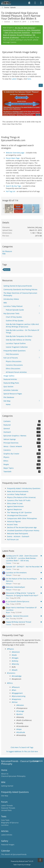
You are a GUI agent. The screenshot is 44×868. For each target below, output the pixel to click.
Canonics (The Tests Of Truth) (19, 500)
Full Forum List (13, 539)
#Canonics (11, 673)
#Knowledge (17, 676)
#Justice (20, 714)
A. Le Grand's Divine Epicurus (18, 601)
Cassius (9, 563)
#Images (15, 658)
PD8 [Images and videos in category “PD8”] (4, 254)
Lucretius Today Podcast (17, 494)
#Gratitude (21, 732)
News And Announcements (18, 491)
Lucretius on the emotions (16, 573)
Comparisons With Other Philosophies (22, 518)
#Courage (20, 711)
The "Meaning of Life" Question (19, 512)
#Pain (14, 690)
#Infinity (15, 661)
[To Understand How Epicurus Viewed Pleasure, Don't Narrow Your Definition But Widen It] (18, 209)
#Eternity (15, 664)
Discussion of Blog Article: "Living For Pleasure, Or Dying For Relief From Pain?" (22, 594)
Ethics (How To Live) (15, 503)
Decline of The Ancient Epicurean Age (22, 527)
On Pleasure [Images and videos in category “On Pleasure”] (7, 251)
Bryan (8, 612)
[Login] (35, 3)
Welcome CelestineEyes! (16, 587)
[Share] (41, 85)
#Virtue (15, 702)
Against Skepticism (14, 509)
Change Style (38, 761)
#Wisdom (20, 705)
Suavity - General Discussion (17, 616)
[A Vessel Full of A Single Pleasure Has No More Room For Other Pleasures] (37, 209)
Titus (8, 604)
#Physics (10, 649)
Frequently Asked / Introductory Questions (24, 488)
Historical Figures (14, 521)
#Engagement (17, 693)
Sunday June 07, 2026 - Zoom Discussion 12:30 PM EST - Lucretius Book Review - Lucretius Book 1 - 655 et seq (22, 558)
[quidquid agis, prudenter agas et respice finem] (9, 209)
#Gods (14, 655)
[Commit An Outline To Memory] (28, 209)
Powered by (22, 861)
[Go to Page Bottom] (40, 860)
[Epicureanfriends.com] (6, 3)
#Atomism (16, 652)
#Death (15, 670)
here (29, 79)
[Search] (29, 3)
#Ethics (10, 683)
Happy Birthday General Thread (19, 622)
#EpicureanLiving (19, 696)
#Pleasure (16, 687)
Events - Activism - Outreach (18, 536)
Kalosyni (9, 575)
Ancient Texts (12, 525)
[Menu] (41, 3)
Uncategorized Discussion (17, 515)
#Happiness (16, 699)
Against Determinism (15, 506)
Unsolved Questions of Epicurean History (23, 530)
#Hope (19, 729)
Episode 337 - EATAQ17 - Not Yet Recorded (23, 567)
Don (7, 598)
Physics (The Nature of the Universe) (21, 497)
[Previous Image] (6, 103)
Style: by (22, 865)
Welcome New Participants (18, 534)
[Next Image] (38, 103)
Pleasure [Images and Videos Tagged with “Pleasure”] (7, 270)
